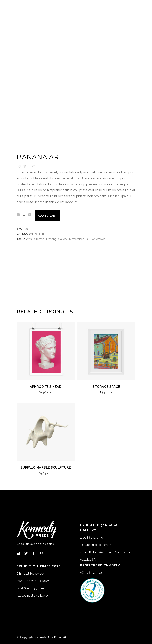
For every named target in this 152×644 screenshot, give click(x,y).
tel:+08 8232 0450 (91, 538)
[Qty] (24, 214)
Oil (88, 239)
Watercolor (98, 239)
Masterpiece (77, 239)
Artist (29, 239)
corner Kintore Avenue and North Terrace (106, 552)
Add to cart (47, 216)
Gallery (63, 239)
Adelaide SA (88, 560)
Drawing (51, 239)
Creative (39, 239)
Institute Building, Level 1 (96, 545)
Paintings (40, 234)
